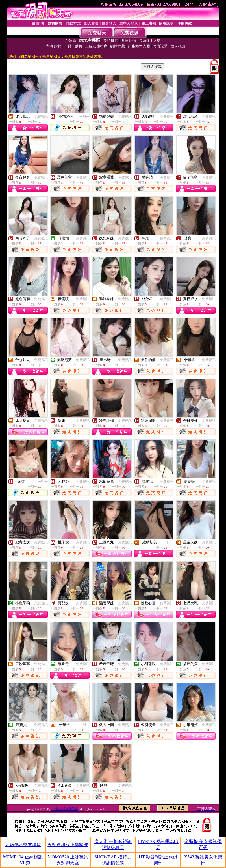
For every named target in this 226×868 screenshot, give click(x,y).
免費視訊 (41, 117)
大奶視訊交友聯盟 (23, 845)
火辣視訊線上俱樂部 (68, 845)
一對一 (84, 117)
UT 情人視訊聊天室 (65, 809)
